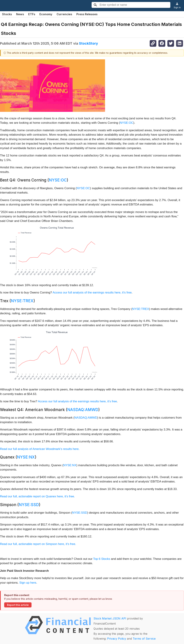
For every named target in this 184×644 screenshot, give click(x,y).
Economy (46, 14)
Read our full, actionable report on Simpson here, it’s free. (38, 544)
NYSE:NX (26, 457)
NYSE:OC (127, 123)
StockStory (88, 43)
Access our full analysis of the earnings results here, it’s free (92, 293)
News (20, 14)
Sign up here (28, 583)
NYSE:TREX (22, 301)
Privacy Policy (117, 639)
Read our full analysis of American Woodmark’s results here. (40, 449)
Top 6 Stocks (102, 559)
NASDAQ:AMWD (83, 410)
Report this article (18, 605)
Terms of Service (144, 639)
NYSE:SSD (29, 505)
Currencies (64, 14)
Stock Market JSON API (110, 618)
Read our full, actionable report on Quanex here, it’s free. (37, 496)
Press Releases (87, 14)
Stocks (7, 14)
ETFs (32, 14)
